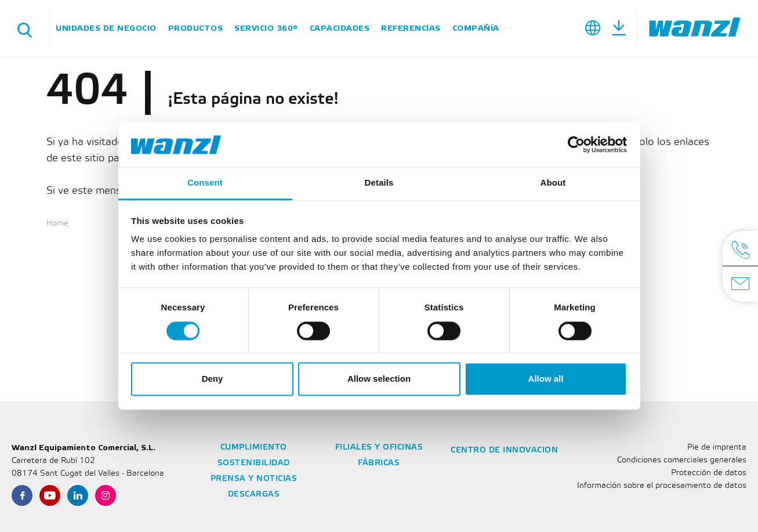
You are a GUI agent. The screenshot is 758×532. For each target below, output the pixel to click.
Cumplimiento (254, 448)
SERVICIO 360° (266, 28)
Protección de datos (709, 473)
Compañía (476, 28)
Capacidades (340, 28)
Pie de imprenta (717, 448)
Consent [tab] (205, 183)
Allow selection (379, 379)
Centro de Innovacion (504, 450)
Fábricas (379, 463)
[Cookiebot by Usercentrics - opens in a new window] (576, 144)
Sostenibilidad (254, 463)
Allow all (546, 379)
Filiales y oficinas (379, 448)
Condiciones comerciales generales (682, 460)
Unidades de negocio (106, 28)
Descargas (254, 495)
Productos (196, 28)
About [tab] (553, 183)
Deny (213, 379)
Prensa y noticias (254, 479)
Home (57, 224)
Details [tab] (379, 183)
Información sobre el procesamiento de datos (662, 486)
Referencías (411, 28)
